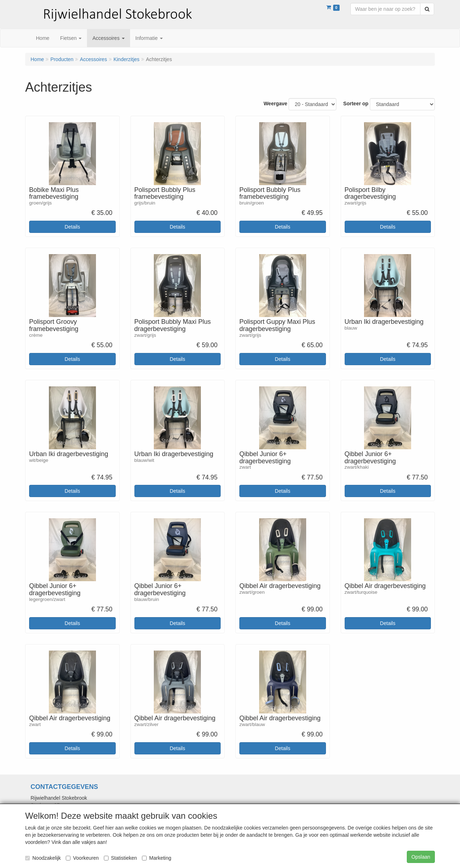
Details (72, 227)
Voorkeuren (82, 858)
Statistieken (120, 858)
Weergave (275, 104)
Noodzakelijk (43, 858)
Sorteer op (356, 104)
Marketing (157, 858)
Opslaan (421, 857)
